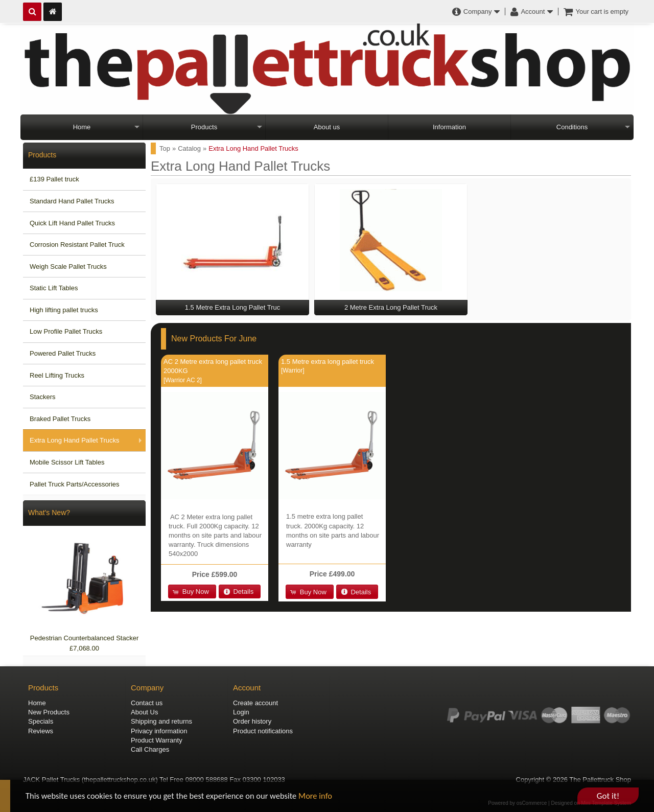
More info (324, 797)
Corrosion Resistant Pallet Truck (77, 245)
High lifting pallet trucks (64, 310)
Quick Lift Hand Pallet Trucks (72, 223)
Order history (252, 721)
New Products (49, 712)
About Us (144, 712)
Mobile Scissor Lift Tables (67, 462)
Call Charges (150, 749)
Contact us (147, 703)
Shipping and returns (161, 721)
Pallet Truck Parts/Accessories (75, 484)
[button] (192, 591)
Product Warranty (157, 740)
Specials (41, 721)
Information (449, 127)
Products (204, 127)
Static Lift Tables (54, 288)
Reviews (41, 731)
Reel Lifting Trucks (57, 375)
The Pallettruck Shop (600, 780)
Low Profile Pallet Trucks (66, 331)
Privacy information (159, 731)
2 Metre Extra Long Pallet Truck (391, 307)
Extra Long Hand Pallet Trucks (75, 440)
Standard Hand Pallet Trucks (72, 201)
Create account (255, 703)
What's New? (49, 513)
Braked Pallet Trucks (60, 419)
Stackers (43, 397)
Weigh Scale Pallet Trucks (68, 266)
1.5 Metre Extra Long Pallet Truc (232, 307)
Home (82, 127)
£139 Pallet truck (54, 179)
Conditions (572, 127)
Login (241, 712)
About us (327, 127)
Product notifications (263, 731)
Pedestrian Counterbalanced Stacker (84, 638)
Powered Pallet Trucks (63, 353)
